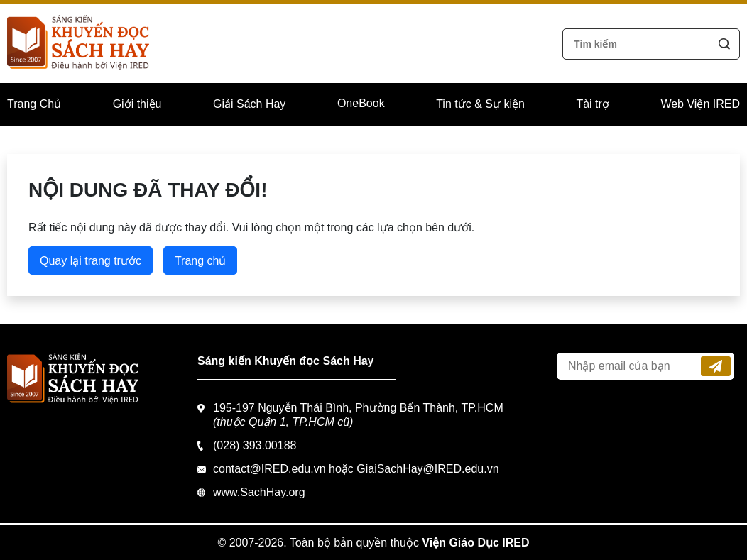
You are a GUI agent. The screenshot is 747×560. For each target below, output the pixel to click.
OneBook (361, 103)
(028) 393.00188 (255, 445)
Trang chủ (201, 261)
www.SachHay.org (259, 492)
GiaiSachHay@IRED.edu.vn (427, 469)
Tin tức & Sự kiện (480, 104)
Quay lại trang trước (91, 261)
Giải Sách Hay (249, 104)
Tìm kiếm (724, 44)
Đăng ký (716, 366)
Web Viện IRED (700, 104)
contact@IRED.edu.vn (269, 469)
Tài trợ (592, 104)
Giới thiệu (137, 104)
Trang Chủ (34, 104)
